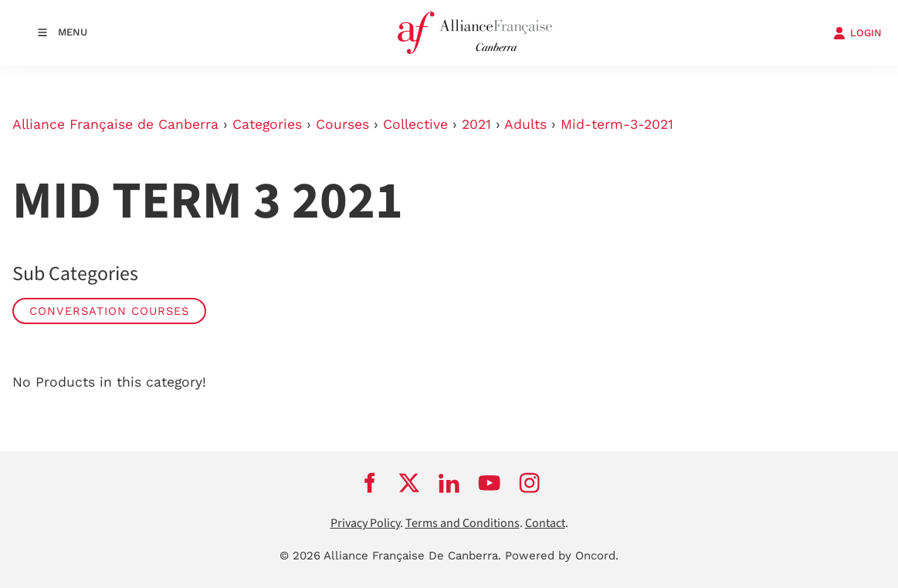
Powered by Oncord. (562, 556)
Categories (267, 124)
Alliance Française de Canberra (115, 124)
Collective (415, 124)
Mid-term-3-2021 (617, 124)
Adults (525, 124)
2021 (476, 124)
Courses (342, 124)
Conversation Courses (109, 311)
